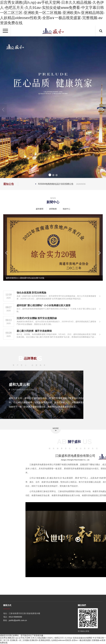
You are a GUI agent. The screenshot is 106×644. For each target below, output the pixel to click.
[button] (103, 109)
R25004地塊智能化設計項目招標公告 (62, 184)
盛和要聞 (40, 209)
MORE (56, 428)
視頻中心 (66, 209)
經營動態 (53, 209)
